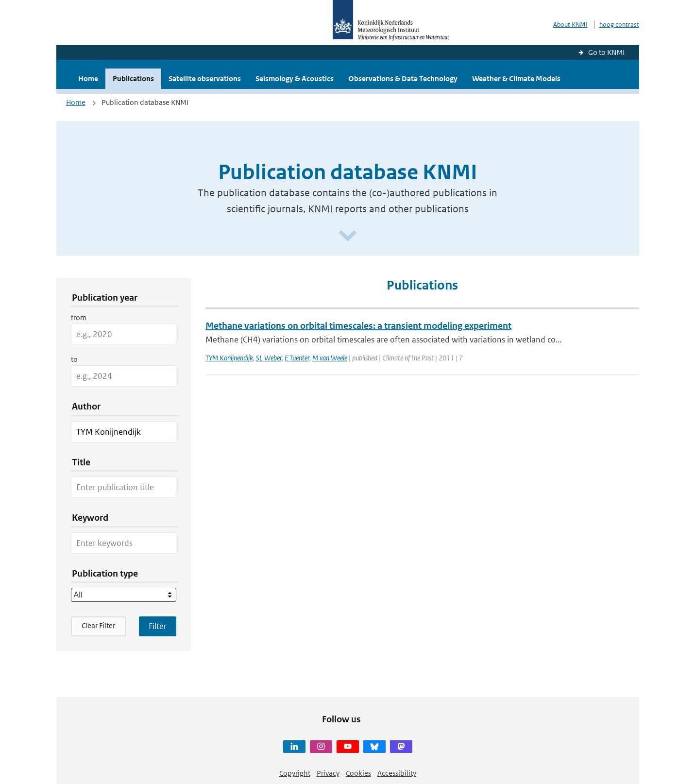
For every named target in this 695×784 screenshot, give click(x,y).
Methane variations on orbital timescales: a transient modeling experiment (358, 326)
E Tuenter (297, 358)
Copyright (295, 773)
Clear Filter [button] (98, 625)
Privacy (328, 773)
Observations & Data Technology (403, 78)
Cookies (358, 773)
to (74, 359)
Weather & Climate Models (516, 78)
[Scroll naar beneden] (348, 236)
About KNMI (570, 25)
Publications (133, 78)
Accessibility (397, 773)
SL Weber (269, 358)
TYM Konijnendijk (229, 358)
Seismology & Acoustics (295, 78)
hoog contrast (619, 25)
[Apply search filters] (158, 626)
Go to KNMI (606, 52)
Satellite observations (205, 78)
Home (88, 78)
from (79, 317)
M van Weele (330, 358)
